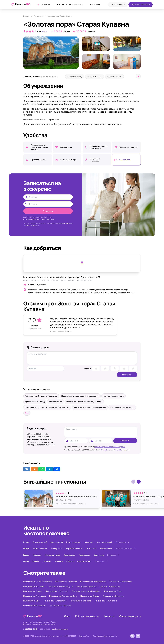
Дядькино (47, 561)
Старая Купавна (87, 280)
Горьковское (85, 555)
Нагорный (88, 542)
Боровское (99, 555)
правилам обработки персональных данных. (39, 219)
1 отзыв (45, 32)
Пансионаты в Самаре (90, 596)
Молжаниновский (104, 542)
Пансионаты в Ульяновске (106, 600)
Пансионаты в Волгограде (121, 581)
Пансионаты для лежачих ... (122, 407)
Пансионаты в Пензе (113, 591)
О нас (67, 616)
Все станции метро (124, 548)
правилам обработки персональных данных (110, 446)
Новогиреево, (61, 280)
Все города (100, 561)
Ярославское (69, 555)
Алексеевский (57, 542)
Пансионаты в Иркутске (110, 586)
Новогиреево (45, 280)
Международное (53, 555)
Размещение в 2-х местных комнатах (41, 396)
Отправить (127, 374)
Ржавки (36, 561)
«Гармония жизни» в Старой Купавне (77, 496)
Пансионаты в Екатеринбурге (60, 586)
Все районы (121, 542)
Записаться (48, 211)
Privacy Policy (65, 223)
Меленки (59, 561)
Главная (26, 16)
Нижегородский (73, 542)
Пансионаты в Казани (33, 591)
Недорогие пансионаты (113, 396)
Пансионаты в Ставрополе (55, 600)
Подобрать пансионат (141, 5)
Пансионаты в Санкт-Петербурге (37, 581)
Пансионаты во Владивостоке (93, 581)
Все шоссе (112, 555)
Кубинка (70, 561)
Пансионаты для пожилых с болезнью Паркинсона (47, 407)
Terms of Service (29, 225)
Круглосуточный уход (35, 401)
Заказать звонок (118, 5)
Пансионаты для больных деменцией (90, 407)
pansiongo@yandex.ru (60, 629)
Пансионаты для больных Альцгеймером (84, 401)
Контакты (109, 616)
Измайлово (70, 280)
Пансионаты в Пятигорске (35, 596)
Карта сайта (84, 636)
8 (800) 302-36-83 (64, 5)
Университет (57, 548)
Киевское (37, 555)
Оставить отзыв (118, 76)
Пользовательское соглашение (105, 636)
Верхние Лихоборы (74, 548)
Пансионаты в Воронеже (34, 586)
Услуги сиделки (56, 401)
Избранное (95, 5)
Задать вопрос (97, 76)
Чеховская (91, 548)
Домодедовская (40, 548)
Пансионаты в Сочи (32, 600)
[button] (139, 481)
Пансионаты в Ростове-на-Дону (63, 596)
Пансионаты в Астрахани (66, 581)
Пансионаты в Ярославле (60, 605)
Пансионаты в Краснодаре (57, 591)
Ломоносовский (40, 542)
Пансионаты (38, 16)
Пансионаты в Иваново (86, 586)
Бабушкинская (106, 548)
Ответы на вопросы (130, 616)
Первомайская (34, 280)
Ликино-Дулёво (84, 561)
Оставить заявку (76, 76)
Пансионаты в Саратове (113, 596)
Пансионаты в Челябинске (35, 605)
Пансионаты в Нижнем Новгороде (86, 591)
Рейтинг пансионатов (87, 616)
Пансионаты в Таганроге (80, 600)
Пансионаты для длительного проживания (80, 396)
